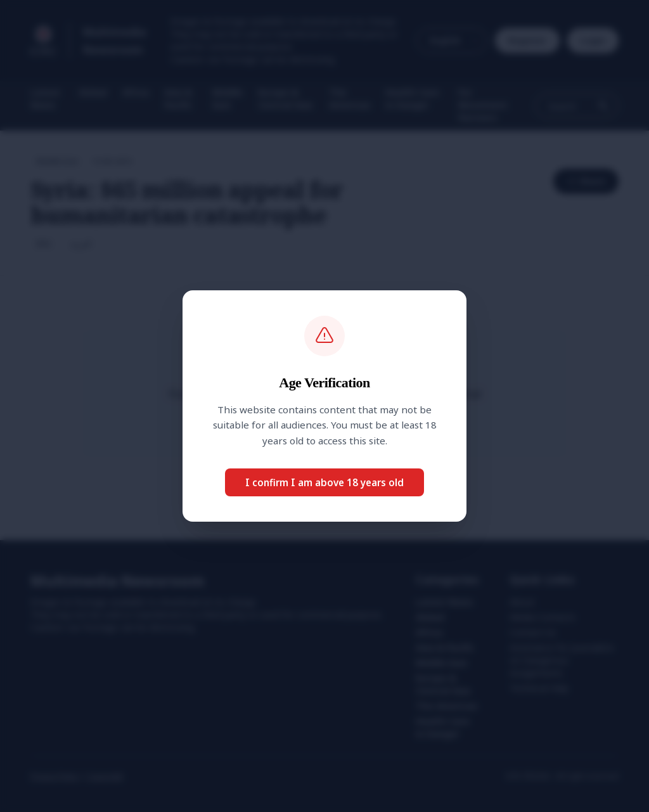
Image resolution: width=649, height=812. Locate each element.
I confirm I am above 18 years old (324, 482)
